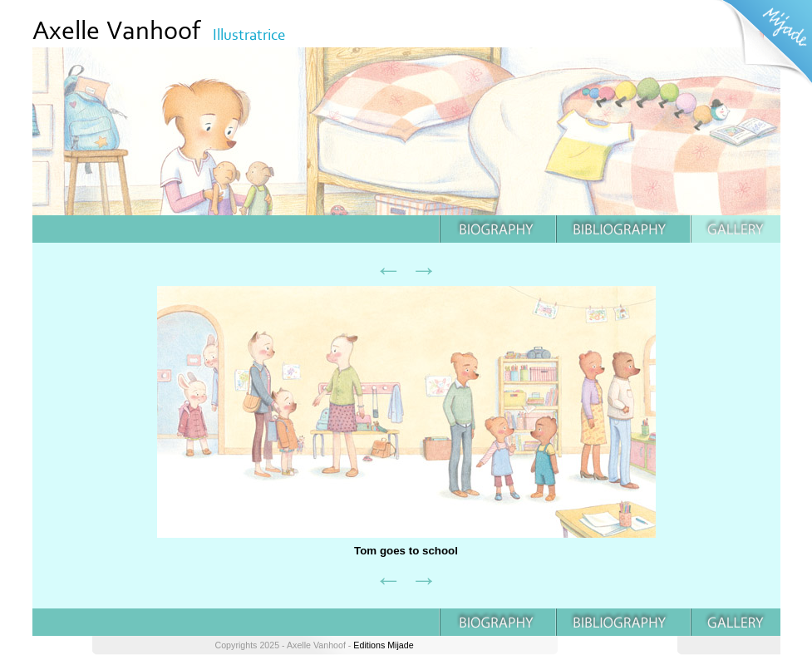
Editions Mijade (383, 645)
